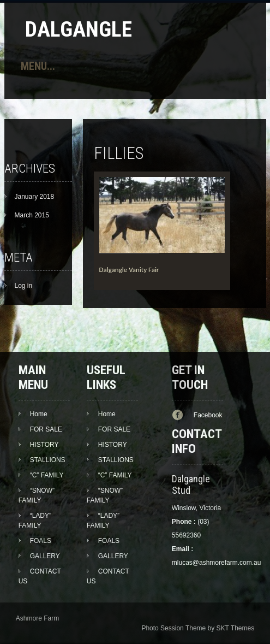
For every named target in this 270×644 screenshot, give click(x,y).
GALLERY (45, 556)
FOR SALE (46, 429)
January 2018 (35, 197)
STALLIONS (48, 460)
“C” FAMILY (47, 475)
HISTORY (44, 445)
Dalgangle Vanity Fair (129, 270)
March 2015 (32, 215)
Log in (24, 286)
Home (39, 414)
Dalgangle (79, 29)
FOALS (41, 541)
